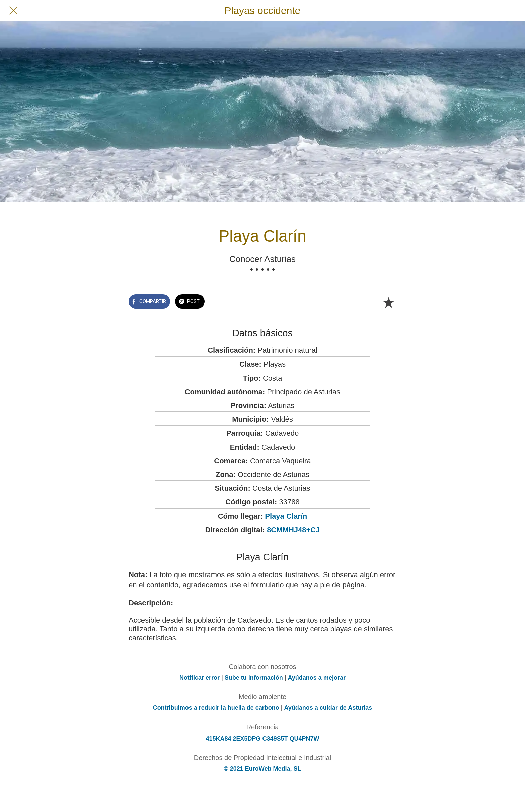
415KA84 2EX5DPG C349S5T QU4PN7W (262, 739)
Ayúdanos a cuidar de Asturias (328, 708)
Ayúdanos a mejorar (317, 678)
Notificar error (200, 678)
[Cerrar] (13, 11)
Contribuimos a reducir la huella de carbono (216, 708)
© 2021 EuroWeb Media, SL (263, 769)
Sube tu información (254, 678)
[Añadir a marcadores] (388, 302)
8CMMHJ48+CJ (293, 530)
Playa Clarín (286, 516)
